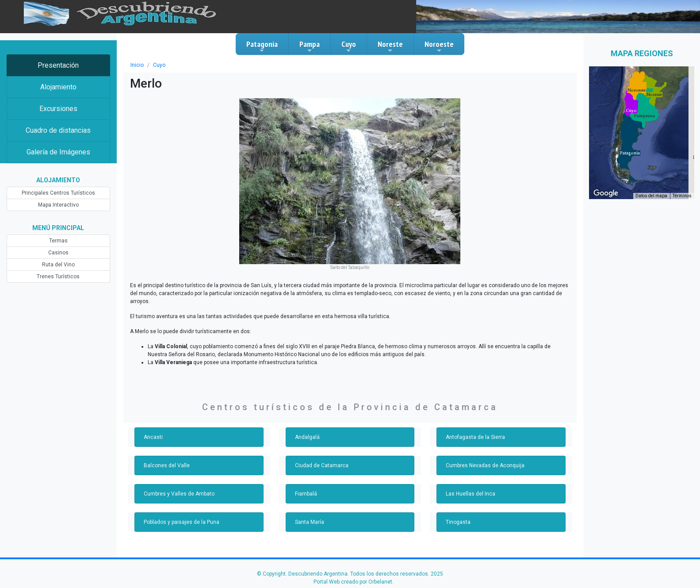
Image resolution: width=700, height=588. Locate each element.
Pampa (310, 46)
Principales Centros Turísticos (58, 193)
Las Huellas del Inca (470, 494)
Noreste (390, 46)
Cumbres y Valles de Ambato (179, 494)
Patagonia (262, 46)
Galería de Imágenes (58, 152)
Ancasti (153, 437)
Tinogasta (458, 522)
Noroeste (439, 46)
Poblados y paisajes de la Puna (182, 522)
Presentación (58, 65)
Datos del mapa (651, 196)
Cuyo (349, 46)
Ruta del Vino (58, 265)
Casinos (58, 253)
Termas (58, 241)
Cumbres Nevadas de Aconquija (485, 465)
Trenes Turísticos (58, 277)
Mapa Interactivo (58, 205)
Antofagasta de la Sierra (475, 437)
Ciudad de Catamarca (322, 465)
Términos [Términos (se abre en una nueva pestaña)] (682, 196)
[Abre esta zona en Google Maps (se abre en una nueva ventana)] (606, 193)
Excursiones (58, 109)
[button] (630, 153)
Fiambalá (306, 494)
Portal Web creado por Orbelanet (353, 582)
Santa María (310, 522)
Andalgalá (307, 437)
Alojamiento (58, 87)
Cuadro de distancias (58, 130)
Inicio (137, 65)
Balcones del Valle (167, 465)
